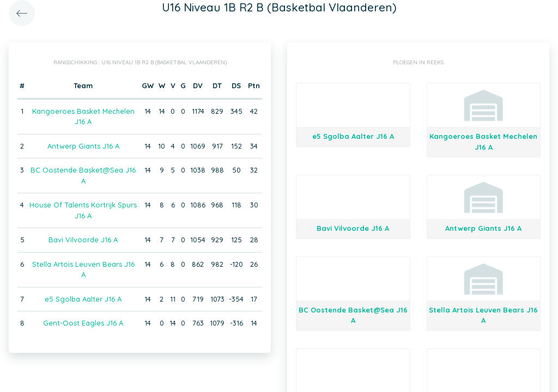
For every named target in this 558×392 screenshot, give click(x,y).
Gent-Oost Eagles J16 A (83, 323)
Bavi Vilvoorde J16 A (83, 240)
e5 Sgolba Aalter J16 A (83, 299)
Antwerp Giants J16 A (83, 146)
